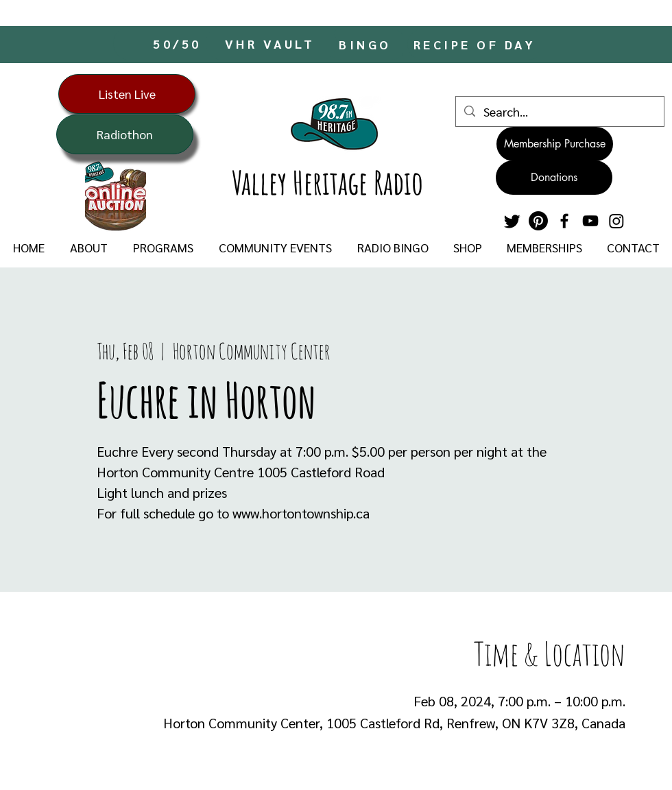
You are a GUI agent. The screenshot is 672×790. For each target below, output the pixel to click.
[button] (88, 248)
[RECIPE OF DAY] (476, 44)
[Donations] (554, 178)
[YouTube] (590, 221)
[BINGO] (367, 44)
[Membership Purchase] (555, 144)
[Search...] (559, 111)
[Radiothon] (125, 134)
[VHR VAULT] (271, 43)
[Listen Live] (127, 94)
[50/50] (179, 43)
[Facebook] (564, 221)
